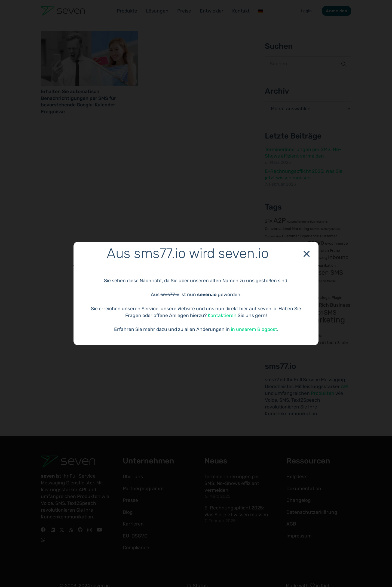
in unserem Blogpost (254, 329)
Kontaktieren (222, 315)
